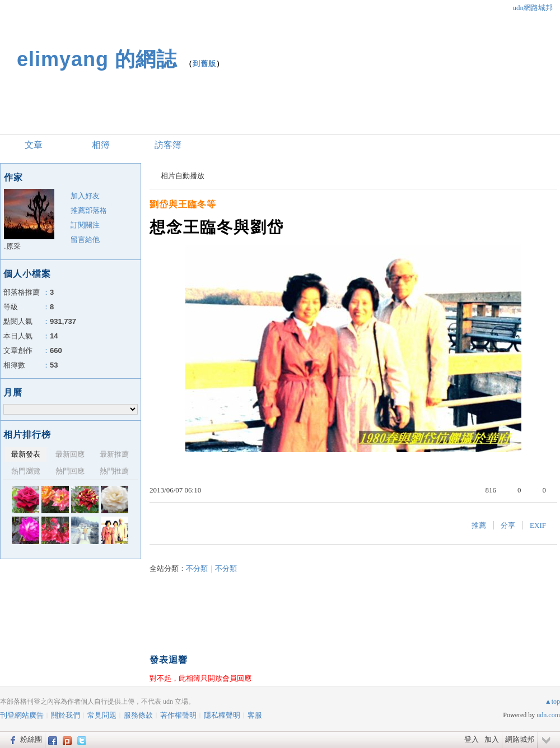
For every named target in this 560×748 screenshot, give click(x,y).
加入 (492, 739)
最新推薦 (114, 454)
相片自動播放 (183, 176)
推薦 (479, 525)
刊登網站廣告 (22, 715)
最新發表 (26, 454)
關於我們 (66, 715)
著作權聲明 (178, 715)
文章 (34, 145)
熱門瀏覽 (26, 471)
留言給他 (85, 240)
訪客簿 (168, 145)
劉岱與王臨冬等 (183, 204)
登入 (472, 739)
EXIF (538, 525)
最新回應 (70, 454)
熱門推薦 (114, 471)
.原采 (12, 246)
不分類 (197, 568)
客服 (255, 715)
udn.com (548, 715)
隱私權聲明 (222, 715)
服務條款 (138, 715)
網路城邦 (520, 739)
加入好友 (85, 196)
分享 (508, 525)
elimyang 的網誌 (97, 59)
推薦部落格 (89, 210)
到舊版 (204, 64)
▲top (552, 701)
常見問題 (102, 715)
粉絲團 (31, 739)
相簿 (101, 145)
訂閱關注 (85, 225)
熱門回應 (70, 471)
